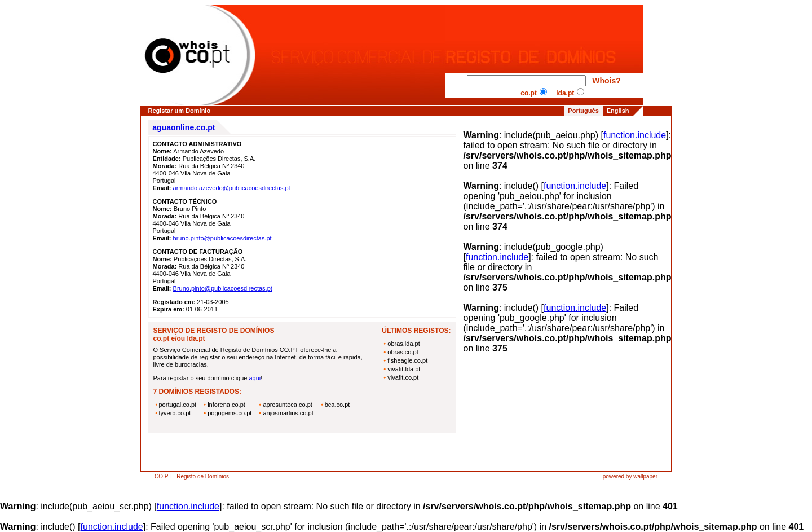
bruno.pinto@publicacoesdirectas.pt (222, 238)
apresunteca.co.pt (287, 405)
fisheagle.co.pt (407, 360)
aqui (255, 378)
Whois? (606, 81)
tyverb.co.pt (175, 413)
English (618, 111)
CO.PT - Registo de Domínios (192, 476)
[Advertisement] (302, 454)
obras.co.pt (403, 352)
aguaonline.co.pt (184, 127)
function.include (635, 135)
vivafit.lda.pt (404, 369)
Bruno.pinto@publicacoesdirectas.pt (223, 288)
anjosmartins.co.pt (288, 413)
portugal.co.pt (178, 405)
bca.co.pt (337, 405)
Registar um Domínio (180, 111)
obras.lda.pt (403, 344)
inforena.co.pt (226, 405)
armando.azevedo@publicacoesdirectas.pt (232, 188)
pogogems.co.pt (230, 413)
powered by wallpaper (630, 476)
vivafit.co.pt (403, 377)
